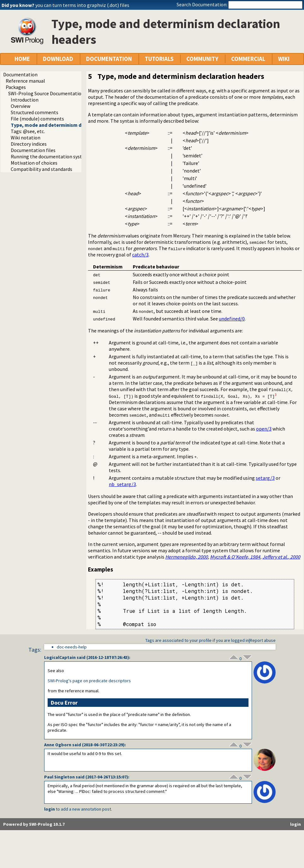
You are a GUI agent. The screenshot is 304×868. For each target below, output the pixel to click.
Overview (20, 106)
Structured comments (35, 112)
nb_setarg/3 (122, 484)
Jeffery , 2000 (281, 557)
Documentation (20, 74)
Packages (16, 87)
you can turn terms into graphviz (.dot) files (82, 5)
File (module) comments (37, 119)
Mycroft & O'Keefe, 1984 (235, 557)
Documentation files (33, 150)
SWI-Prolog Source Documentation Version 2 (56, 93)
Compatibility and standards (41, 169)
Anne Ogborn (58, 745)
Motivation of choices (34, 163)
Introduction (25, 100)
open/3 (264, 429)
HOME (22, 59)
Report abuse (263, 640)
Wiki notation (26, 138)
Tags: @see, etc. (28, 131)
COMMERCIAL (248, 59)
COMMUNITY (202, 59)
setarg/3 (265, 478)
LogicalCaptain (60, 657)
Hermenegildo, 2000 (187, 557)
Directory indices (29, 144)
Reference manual (25, 81)
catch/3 (140, 255)
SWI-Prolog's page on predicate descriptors (89, 681)
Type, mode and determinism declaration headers (68, 125)
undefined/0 (232, 319)
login (50, 809)
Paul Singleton (59, 777)
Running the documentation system (50, 156)
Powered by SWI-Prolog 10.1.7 (34, 824)
